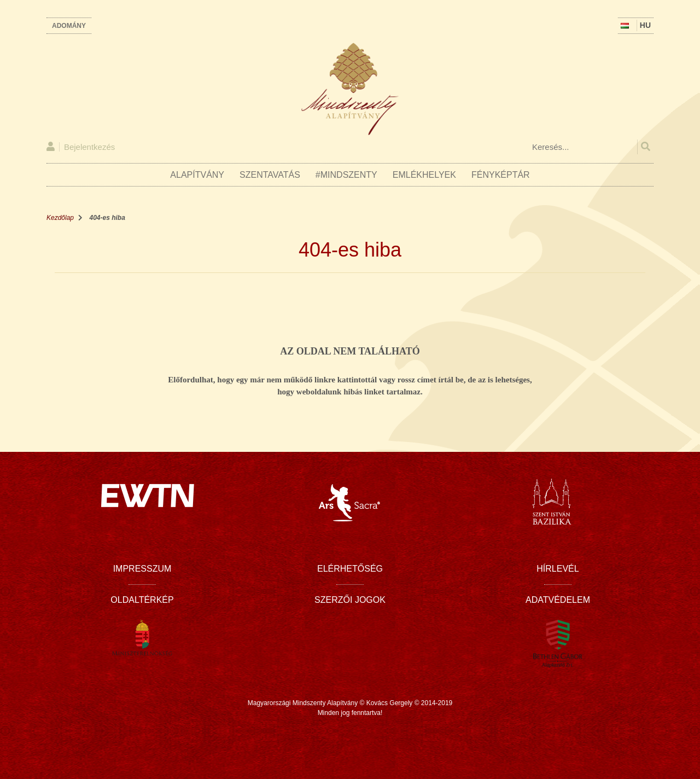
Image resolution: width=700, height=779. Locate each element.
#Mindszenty (346, 175)
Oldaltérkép (142, 600)
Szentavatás (270, 175)
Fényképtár (501, 175)
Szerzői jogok (350, 600)
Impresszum (142, 569)
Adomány (69, 26)
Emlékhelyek (424, 175)
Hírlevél (558, 569)
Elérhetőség (350, 569)
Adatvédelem (558, 600)
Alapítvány (197, 175)
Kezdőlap (60, 218)
